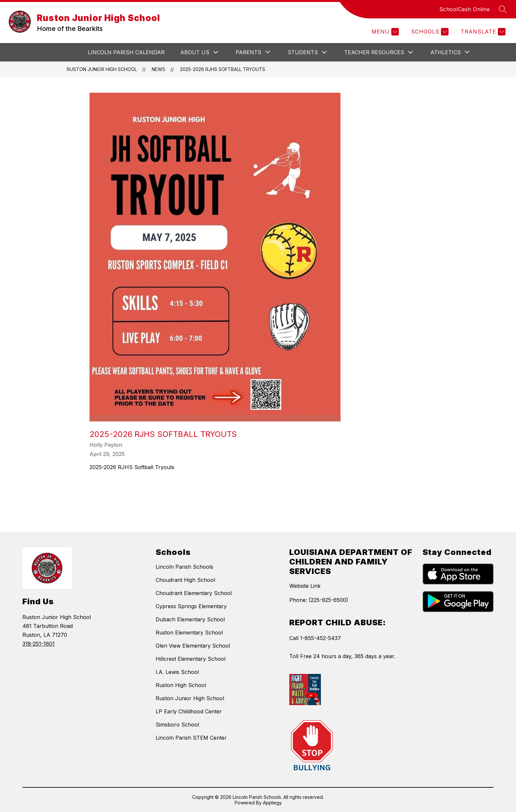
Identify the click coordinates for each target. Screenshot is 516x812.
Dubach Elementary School (190, 619)
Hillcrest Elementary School (191, 659)
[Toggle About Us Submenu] (216, 52)
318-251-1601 (39, 644)
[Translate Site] (482, 32)
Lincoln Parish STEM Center (191, 738)
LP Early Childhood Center (189, 711)
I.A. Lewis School (177, 672)
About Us (195, 52)
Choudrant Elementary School (194, 593)
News (158, 69)
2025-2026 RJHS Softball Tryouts (223, 69)
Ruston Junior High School (102, 69)
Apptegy (272, 803)
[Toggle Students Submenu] (324, 52)
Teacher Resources (374, 52)
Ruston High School (181, 685)
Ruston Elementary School (189, 633)
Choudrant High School (185, 580)
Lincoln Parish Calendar (126, 52)
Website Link (305, 586)
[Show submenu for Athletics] (446, 52)
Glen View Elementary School (193, 646)
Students (303, 52)
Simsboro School (177, 725)
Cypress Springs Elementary (191, 606)
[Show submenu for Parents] (248, 52)
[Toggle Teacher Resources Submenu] (411, 52)
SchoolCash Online (465, 9)
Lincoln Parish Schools (184, 567)
